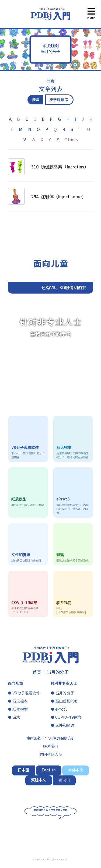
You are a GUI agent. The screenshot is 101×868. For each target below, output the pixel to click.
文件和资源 (65, 725)
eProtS (61, 709)
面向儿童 (15, 683)
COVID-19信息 (68, 717)
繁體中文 (39, 780)
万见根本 (20, 701)
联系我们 (51, 746)
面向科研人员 (51, 754)
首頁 (51, 81)
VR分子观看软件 (26, 693)
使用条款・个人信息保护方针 (51, 738)
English (49, 770)
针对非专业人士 (64, 683)
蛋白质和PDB (66, 701)
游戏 (16, 717)
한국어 (64, 780)
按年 (36, 100)
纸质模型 (20, 709)
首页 (37, 672)
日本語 (23, 770)
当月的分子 (58, 672)
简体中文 (76, 770)
